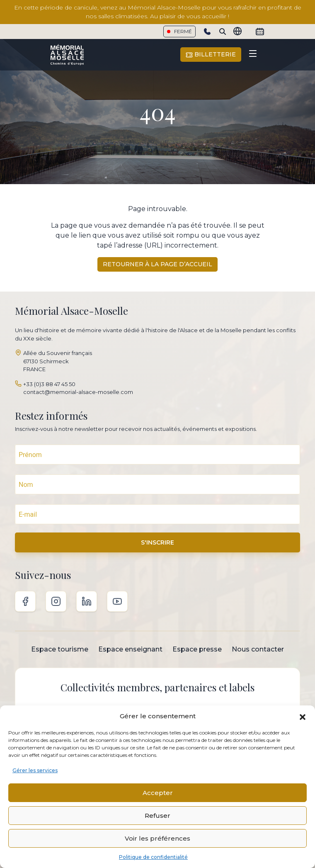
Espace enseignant (130, 649)
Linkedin (87, 601)
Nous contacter (258, 649)
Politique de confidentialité (153, 857)
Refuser (157, 816)
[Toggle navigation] (253, 55)
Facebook (25, 601)
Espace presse (197, 649)
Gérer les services (35, 770)
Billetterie (211, 55)
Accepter (158, 793)
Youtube (117, 601)
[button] (303, 716)
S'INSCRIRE (157, 542)
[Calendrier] (260, 32)
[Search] (223, 32)
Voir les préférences (157, 838)
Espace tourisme (60, 649)
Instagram (56, 601)
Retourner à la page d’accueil (157, 264)
